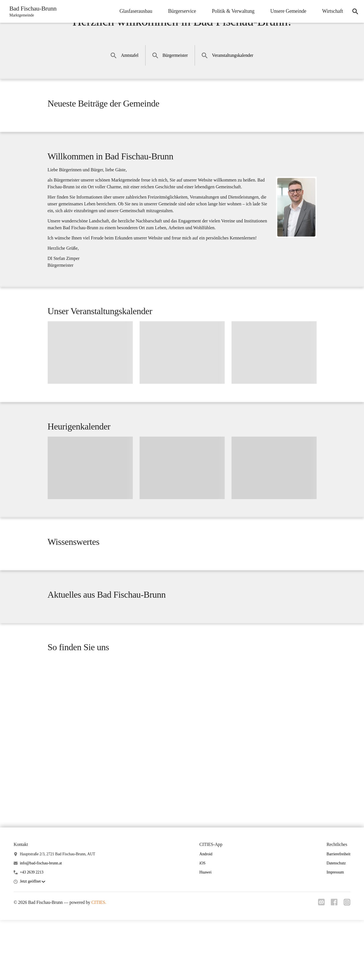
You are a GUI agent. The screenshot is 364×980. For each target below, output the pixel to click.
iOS (202, 923)
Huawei (206, 932)
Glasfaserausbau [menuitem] (134, 11)
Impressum (335, 932)
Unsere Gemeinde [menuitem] (287, 11)
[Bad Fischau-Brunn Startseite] (32, 11)
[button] (32, 942)
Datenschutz (336, 923)
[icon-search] (354, 11)
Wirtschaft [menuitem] (331, 11)
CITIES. (99, 963)
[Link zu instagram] (347, 964)
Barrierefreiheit (338, 914)
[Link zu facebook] (333, 964)
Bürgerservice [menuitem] (180, 11)
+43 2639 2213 (32, 932)
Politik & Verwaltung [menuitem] (232, 11)
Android (206, 914)
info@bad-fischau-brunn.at (41, 923)
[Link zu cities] (320, 964)
